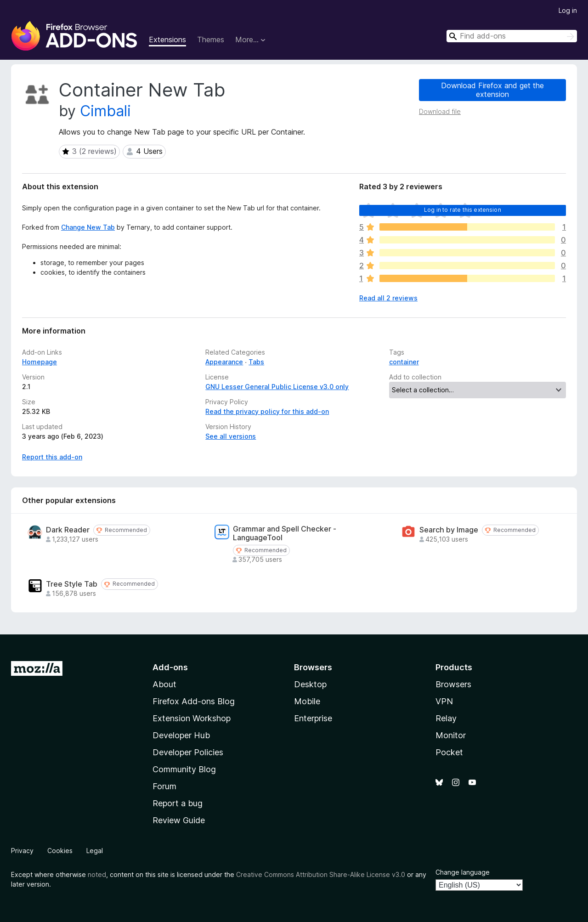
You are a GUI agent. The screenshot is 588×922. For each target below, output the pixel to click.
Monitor (451, 735)
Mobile (307, 701)
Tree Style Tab (72, 584)
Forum (164, 786)
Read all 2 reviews (388, 298)
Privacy (22, 851)
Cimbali (105, 111)
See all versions (231, 436)
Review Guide (179, 820)
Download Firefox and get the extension (492, 90)
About (164, 684)
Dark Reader (68, 530)
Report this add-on (52, 457)
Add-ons (170, 667)
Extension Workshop (192, 718)
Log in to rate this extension (463, 210)
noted (97, 874)
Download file (440, 111)
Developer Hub (181, 735)
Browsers (453, 684)
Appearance (224, 362)
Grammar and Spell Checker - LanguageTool (285, 533)
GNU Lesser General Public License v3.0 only (277, 387)
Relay (446, 718)
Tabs (256, 362)
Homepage (40, 362)
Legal (95, 851)
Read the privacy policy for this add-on (267, 411)
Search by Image (449, 530)
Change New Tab (88, 227)
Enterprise (313, 718)
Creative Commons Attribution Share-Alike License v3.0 (321, 874)
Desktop (310, 684)
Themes (211, 40)
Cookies (60, 851)
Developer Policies (188, 752)
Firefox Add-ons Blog (194, 701)
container (404, 362)
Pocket (449, 752)
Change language (463, 872)
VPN (444, 701)
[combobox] (512, 36)
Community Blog (184, 769)
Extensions (167, 40)
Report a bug (178, 803)
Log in (568, 10)
